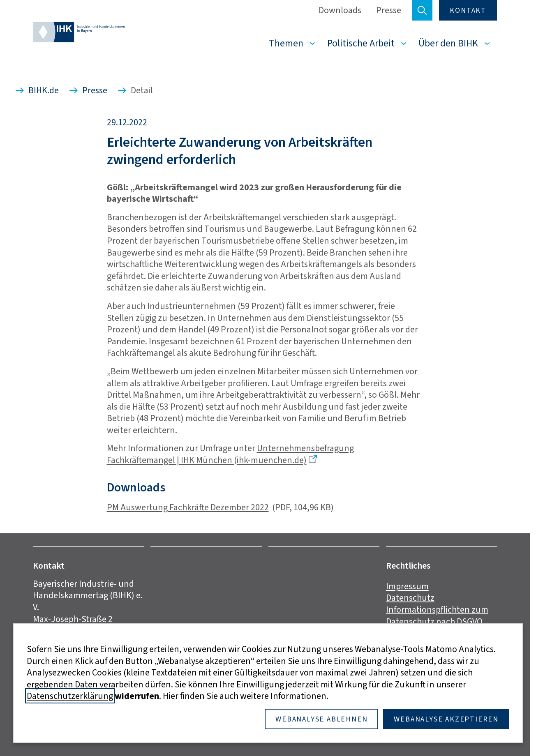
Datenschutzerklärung (70, 696)
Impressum (407, 586)
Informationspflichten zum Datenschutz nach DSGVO (437, 615)
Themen (286, 43)
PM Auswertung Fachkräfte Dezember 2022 (188, 507)
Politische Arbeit (361, 43)
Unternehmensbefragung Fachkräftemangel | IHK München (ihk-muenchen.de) (230, 454)
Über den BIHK (448, 43)
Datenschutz (410, 598)
